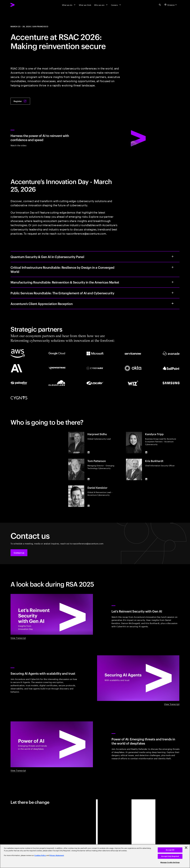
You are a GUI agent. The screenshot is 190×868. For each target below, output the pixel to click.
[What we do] (69, 5)
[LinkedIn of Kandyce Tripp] (146, 452)
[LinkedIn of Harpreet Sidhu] (89, 452)
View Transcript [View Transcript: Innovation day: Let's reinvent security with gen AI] (18, 638)
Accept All (170, 850)
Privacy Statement (57, 855)
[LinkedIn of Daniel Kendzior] (89, 506)
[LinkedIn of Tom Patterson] (89, 479)
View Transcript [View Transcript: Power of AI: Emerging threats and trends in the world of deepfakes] (18, 770)
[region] (95, 856)
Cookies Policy (40, 855)
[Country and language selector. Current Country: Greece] (171, 5)
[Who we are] (101, 5)
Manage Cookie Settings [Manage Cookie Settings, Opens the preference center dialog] (170, 862)
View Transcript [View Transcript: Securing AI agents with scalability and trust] (172, 704)
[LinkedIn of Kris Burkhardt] (146, 479)
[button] (19, 553)
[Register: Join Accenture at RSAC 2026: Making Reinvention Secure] (20, 101)
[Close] (186, 848)
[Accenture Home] (19, 5)
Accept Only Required (170, 856)
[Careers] (116, 5)
